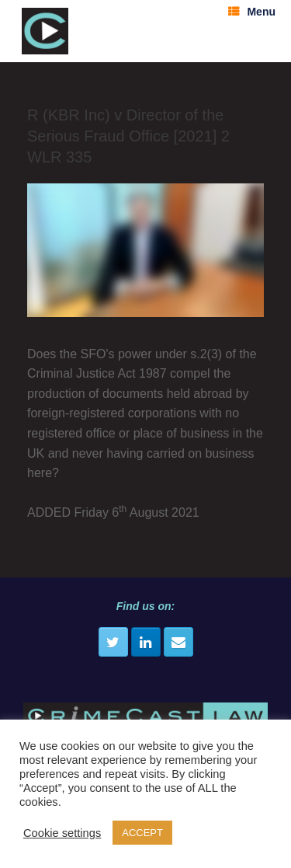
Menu (252, 12)
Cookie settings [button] (62, 833)
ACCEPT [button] (142, 833)
